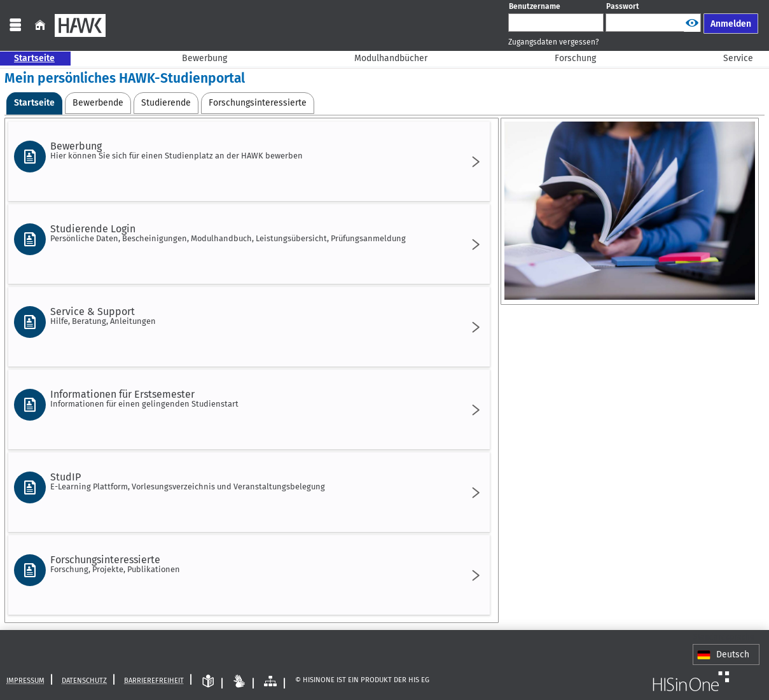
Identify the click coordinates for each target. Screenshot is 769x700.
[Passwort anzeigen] (692, 23)
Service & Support (247, 316)
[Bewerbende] (98, 103)
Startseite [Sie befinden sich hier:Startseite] (27, 58)
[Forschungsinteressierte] (258, 103)
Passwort (623, 6)
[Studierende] (166, 103)
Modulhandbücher (384, 58)
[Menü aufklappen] (15, 25)
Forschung (568, 58)
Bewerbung (197, 58)
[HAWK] (80, 25)
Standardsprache (724, 637)
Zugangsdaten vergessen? (554, 42)
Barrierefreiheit (154, 680)
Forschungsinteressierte (247, 564)
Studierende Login (247, 233)
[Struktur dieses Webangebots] (270, 681)
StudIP (247, 481)
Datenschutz (84, 680)
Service (731, 58)
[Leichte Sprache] (208, 681)
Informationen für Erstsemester (247, 398)
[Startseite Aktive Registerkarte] (34, 103)
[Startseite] (40, 25)
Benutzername (535, 6)
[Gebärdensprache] (239, 681)
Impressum (25, 680)
